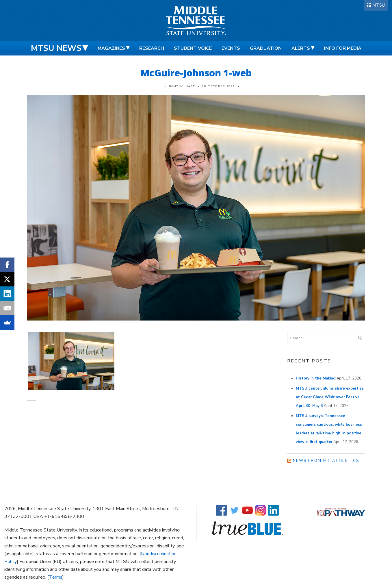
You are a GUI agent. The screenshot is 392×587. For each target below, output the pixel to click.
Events (231, 48)
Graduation (266, 48)
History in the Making (316, 378)
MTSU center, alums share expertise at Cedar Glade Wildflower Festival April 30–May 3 (330, 397)
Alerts (301, 48)
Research (152, 48)
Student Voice (193, 48)
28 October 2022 (219, 86)
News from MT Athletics (326, 461)
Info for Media (343, 48)
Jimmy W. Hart (181, 86)
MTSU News (56, 48)
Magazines (111, 48)
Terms (56, 577)
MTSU (379, 5)
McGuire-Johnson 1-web (196, 73)
